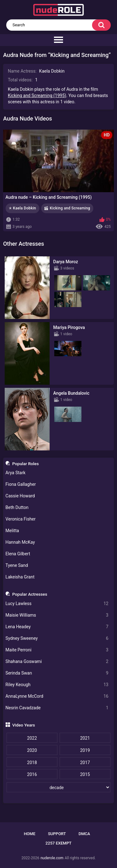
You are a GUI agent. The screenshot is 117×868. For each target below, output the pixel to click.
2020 (32, 750)
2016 (32, 774)
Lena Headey (57, 627)
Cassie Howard (20, 496)
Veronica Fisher (21, 519)
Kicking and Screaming (70, 208)
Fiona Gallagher (21, 484)
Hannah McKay (20, 542)
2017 (85, 763)
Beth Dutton (17, 507)
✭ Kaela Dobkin (22, 208)
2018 (32, 763)
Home (29, 834)
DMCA (84, 834)
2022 (32, 738)
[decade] (58, 787)
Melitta (12, 531)
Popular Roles (25, 464)
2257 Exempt (58, 843)
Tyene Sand (17, 565)
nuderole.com (52, 858)
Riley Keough (57, 685)
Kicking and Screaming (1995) (37, 95)
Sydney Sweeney (57, 638)
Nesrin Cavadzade (57, 708)
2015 (85, 774)
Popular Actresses (30, 594)
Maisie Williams (57, 615)
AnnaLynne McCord (57, 696)
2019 (85, 750)
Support (57, 834)
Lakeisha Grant (20, 577)
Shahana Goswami (57, 662)
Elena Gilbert (18, 554)
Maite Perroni (57, 650)
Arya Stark (16, 473)
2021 (85, 738)
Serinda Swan (57, 673)
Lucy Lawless (57, 604)
